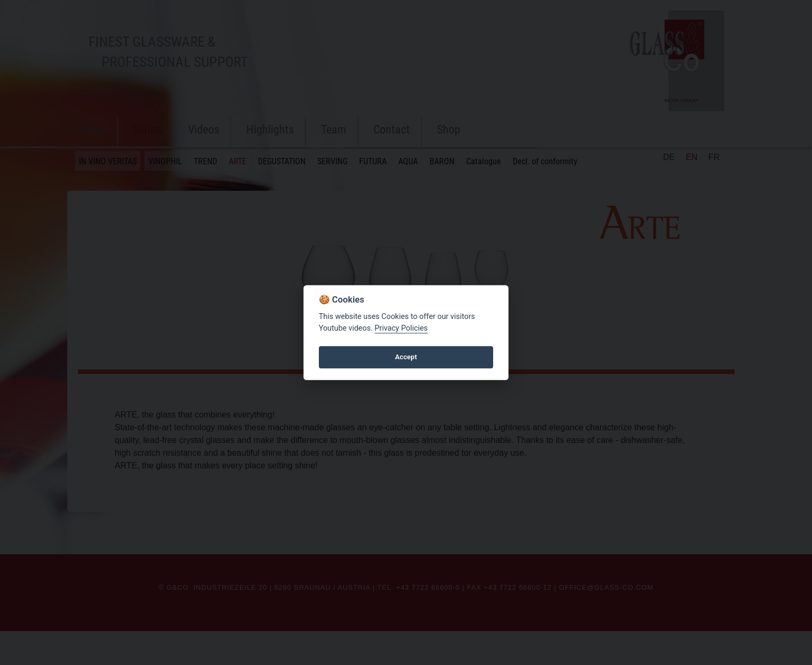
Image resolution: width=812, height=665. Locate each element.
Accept (406, 357)
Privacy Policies (401, 328)
